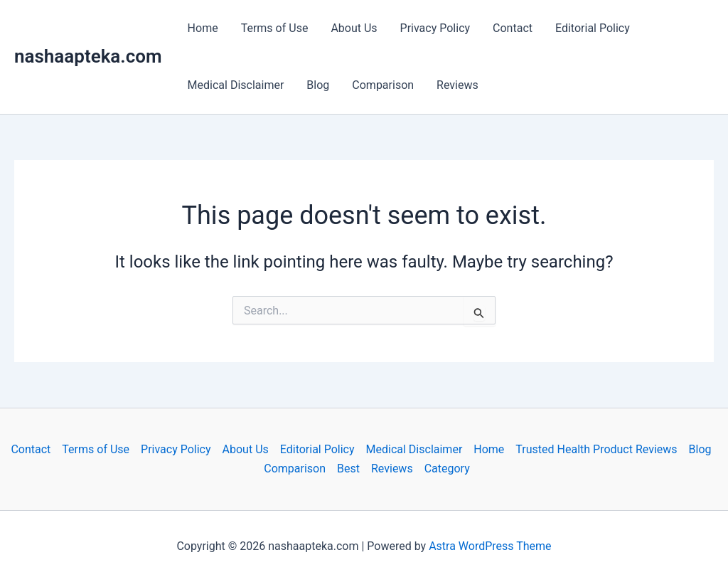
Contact (513, 28)
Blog (318, 85)
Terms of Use (275, 28)
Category (447, 469)
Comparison (383, 85)
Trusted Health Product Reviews (596, 449)
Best (348, 469)
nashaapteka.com (88, 56)
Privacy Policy (435, 28)
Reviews (457, 85)
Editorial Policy (593, 28)
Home (203, 28)
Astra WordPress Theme (490, 546)
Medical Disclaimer (236, 85)
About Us (354, 28)
